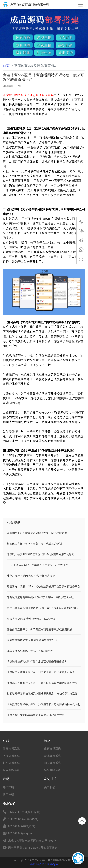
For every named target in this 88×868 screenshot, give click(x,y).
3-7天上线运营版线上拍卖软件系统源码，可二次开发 (37, 565)
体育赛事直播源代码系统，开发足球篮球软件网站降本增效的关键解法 (47, 683)
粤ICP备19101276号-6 (44, 864)
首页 (6, 66)
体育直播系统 (11, 749)
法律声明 (8, 787)
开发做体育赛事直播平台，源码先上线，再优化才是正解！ (41, 672)
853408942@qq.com (21, 833)
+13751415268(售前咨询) (24, 812)
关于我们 (50, 787)
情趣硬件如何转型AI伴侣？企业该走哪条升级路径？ (37, 661)
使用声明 (8, 795)
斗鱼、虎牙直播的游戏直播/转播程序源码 (31, 576)
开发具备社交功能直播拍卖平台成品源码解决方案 (36, 715)
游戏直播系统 (11, 756)
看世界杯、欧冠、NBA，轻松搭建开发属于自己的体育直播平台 (43, 586)
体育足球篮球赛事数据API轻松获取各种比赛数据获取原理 (40, 597)
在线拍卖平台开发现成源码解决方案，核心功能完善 (37, 533)
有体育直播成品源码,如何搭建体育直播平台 (32, 640)
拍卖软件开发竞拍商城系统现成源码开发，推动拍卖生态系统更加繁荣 (47, 694)
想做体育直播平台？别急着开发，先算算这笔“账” (35, 544)
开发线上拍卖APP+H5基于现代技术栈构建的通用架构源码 (41, 554)
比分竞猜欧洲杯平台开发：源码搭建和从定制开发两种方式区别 (43, 704)
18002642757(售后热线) (23, 819)
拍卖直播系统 (11, 763)
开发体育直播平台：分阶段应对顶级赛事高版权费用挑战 (40, 629)
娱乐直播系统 (11, 770)
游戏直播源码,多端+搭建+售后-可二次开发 (31, 619)
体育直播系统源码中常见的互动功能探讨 (30, 651)
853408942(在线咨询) (22, 826)
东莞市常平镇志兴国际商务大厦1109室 (32, 841)
